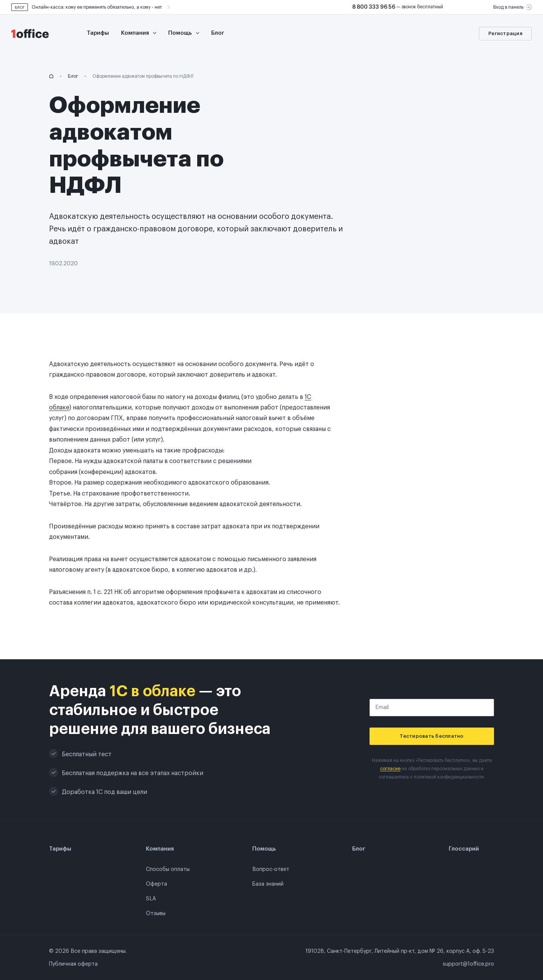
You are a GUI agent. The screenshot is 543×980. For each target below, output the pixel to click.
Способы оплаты (168, 869)
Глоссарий (464, 849)
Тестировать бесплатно (432, 736)
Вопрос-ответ (271, 869)
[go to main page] (34, 34)
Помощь (184, 33)
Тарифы (98, 33)
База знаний (268, 884)
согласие (390, 769)
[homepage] (51, 76)
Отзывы (156, 914)
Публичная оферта (73, 964)
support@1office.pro (468, 964)
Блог (218, 33)
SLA (151, 899)
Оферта (156, 884)
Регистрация (505, 33)
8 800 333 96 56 (374, 7)
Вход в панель (512, 7)
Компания (139, 33)
